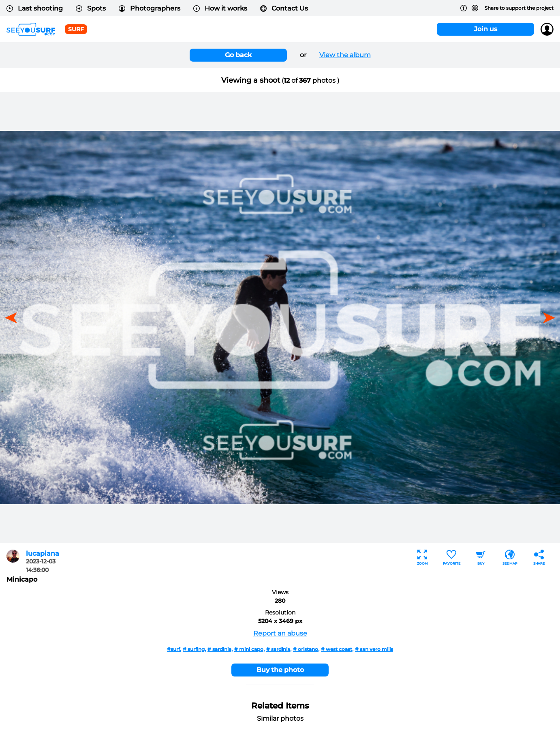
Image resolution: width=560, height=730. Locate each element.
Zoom (422, 558)
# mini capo (249, 649)
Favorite (452, 558)
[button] (546, 318)
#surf (173, 649)
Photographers (150, 8)
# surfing (194, 649)
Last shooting (35, 8)
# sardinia (219, 649)
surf (76, 29)
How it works (220, 8)
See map (510, 558)
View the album (345, 55)
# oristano (306, 649)
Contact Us (284, 8)
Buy (481, 558)
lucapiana (43, 553)
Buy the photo (280, 670)
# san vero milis (374, 649)
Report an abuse (280, 633)
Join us (486, 29)
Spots (91, 8)
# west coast (337, 649)
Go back (238, 55)
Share (539, 558)
